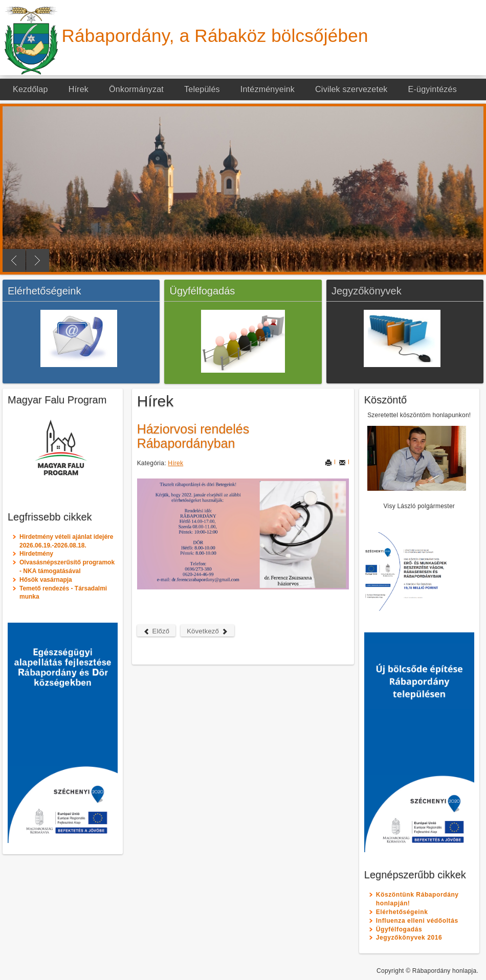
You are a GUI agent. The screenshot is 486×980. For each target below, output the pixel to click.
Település (202, 89)
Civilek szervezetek (351, 89)
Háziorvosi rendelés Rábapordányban (193, 436)
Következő (207, 631)
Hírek (79, 89)
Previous (14, 260)
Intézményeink (268, 89)
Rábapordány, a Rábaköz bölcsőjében (215, 36)
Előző (157, 631)
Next (38, 260)
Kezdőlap (30, 89)
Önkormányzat (136, 89)
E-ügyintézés (433, 89)
